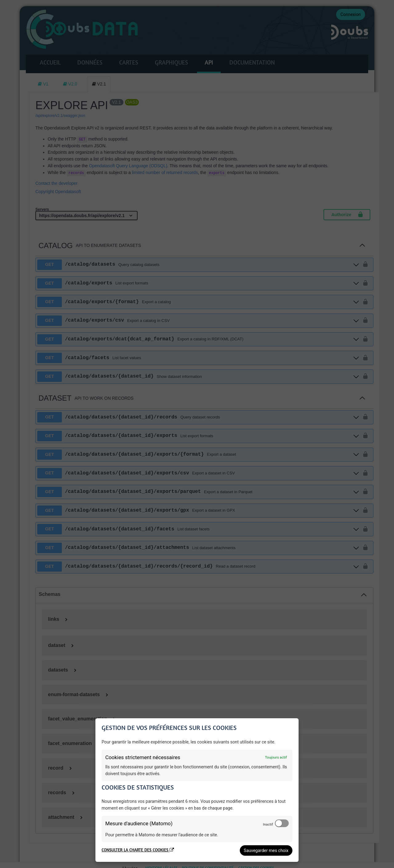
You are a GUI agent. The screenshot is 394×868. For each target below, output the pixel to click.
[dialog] (197, 790)
